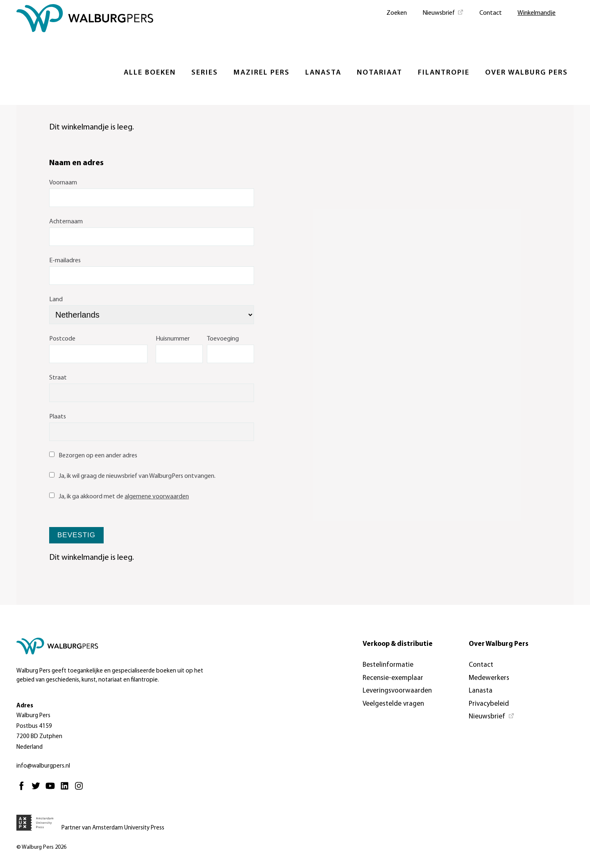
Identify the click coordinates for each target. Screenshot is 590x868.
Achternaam (66, 222)
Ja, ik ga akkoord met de (119, 497)
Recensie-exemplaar (393, 678)
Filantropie (444, 73)
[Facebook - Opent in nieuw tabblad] (24, 790)
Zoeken (397, 13)
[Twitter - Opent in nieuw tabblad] (38, 790)
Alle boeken (150, 73)
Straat (58, 378)
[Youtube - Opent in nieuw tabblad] (52, 790)
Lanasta (323, 73)
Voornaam (63, 183)
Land (56, 300)
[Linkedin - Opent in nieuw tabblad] (67, 790)
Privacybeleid (489, 704)
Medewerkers (489, 678)
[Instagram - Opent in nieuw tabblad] (81, 790)
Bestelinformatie (388, 665)
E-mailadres (65, 261)
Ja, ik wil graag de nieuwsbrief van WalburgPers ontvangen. (132, 476)
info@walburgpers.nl (43, 766)
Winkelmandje (537, 13)
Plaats (58, 417)
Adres (25, 706)
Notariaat (380, 73)
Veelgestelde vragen (393, 704)
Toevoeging (223, 339)
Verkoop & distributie (398, 644)
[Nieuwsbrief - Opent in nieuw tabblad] (443, 12)
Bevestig (76, 535)
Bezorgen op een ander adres (93, 456)
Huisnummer (173, 339)
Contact (491, 13)
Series (205, 73)
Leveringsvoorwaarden (397, 691)
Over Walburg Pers (526, 73)
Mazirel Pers (262, 73)
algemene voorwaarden (157, 497)
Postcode (62, 339)
